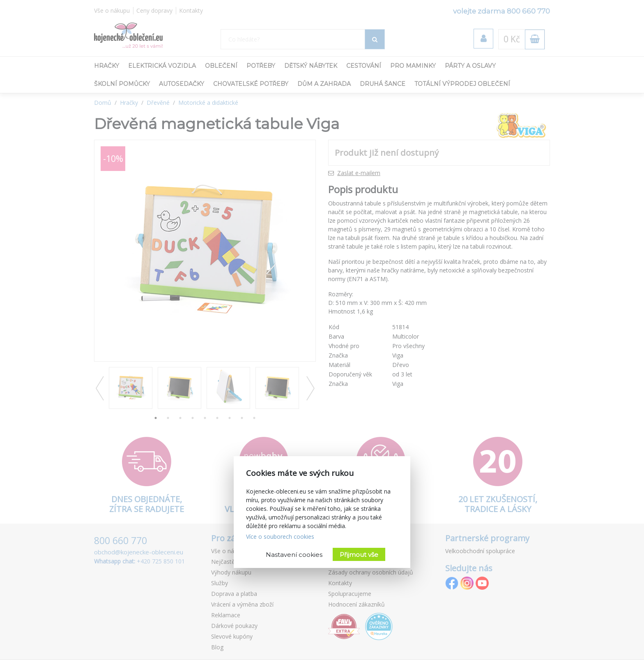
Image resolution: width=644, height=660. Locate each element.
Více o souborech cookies (280, 537)
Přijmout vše (359, 555)
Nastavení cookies (294, 555)
